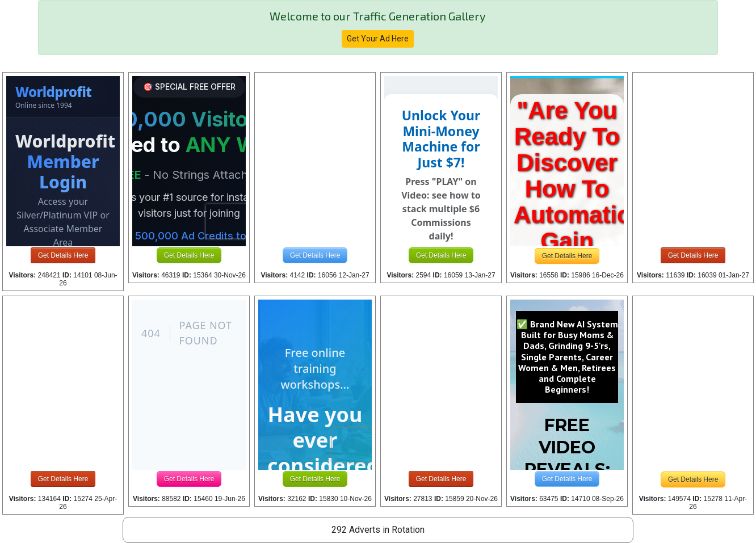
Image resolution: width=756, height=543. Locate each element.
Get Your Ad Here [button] (378, 39)
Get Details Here (63, 255)
